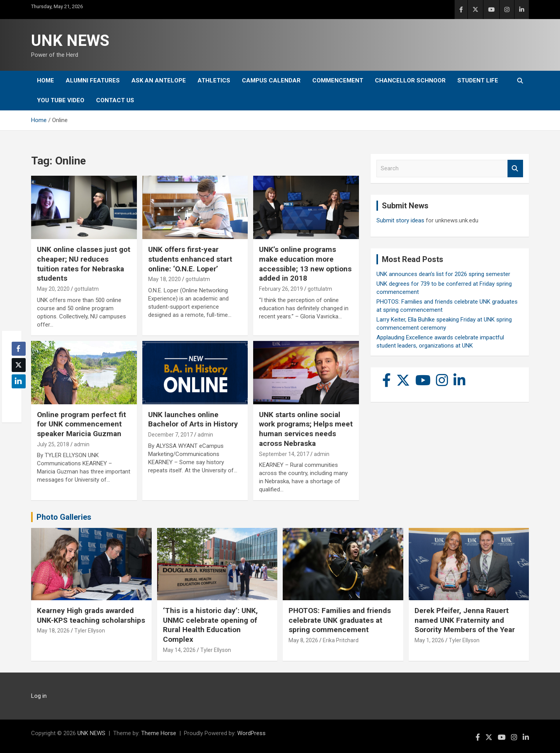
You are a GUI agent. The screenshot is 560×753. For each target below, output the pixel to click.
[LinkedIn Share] (19, 381)
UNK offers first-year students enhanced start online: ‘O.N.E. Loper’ (190, 259)
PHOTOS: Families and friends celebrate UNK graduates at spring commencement (340, 620)
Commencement (338, 80)
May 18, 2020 (164, 279)
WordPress (251, 733)
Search (515, 169)
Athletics (214, 80)
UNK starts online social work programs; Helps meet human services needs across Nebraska (306, 429)
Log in (39, 696)
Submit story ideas (400, 220)
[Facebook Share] (19, 349)
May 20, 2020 (53, 289)
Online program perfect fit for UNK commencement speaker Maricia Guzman (81, 424)
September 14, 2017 (284, 454)
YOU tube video (61, 100)
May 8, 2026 (303, 640)
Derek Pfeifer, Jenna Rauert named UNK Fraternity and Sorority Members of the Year (465, 620)
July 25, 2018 (53, 444)
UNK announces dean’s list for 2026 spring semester (443, 274)
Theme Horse (159, 733)
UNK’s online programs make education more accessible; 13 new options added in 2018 (305, 264)
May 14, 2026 (179, 650)
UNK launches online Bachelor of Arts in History (193, 419)
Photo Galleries (64, 517)
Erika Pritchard (341, 640)
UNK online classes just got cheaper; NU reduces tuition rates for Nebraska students (84, 264)
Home (45, 80)
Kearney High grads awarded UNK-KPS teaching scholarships (91, 615)
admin (82, 444)
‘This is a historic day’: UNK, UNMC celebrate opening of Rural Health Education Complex (210, 625)
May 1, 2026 (429, 640)
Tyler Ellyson (90, 631)
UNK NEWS (70, 41)
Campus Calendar (271, 80)
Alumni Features (93, 80)
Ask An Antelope (159, 80)
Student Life (478, 80)
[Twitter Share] (19, 365)
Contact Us (115, 100)
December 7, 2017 (171, 435)
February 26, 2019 (281, 289)
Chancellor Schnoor (410, 80)
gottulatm (87, 289)
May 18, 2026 (53, 631)
